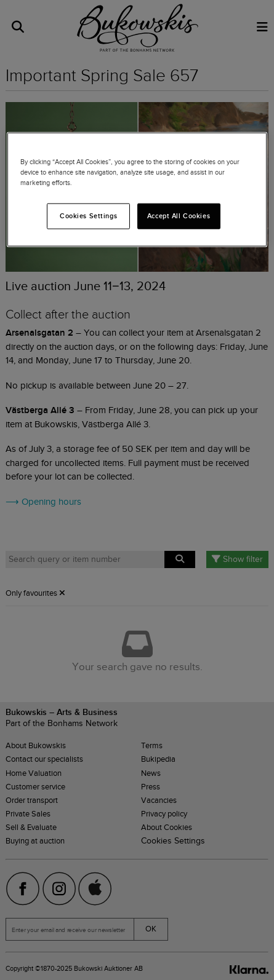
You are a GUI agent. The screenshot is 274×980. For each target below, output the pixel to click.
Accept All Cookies (179, 216)
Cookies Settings (88, 216)
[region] (137, 190)
